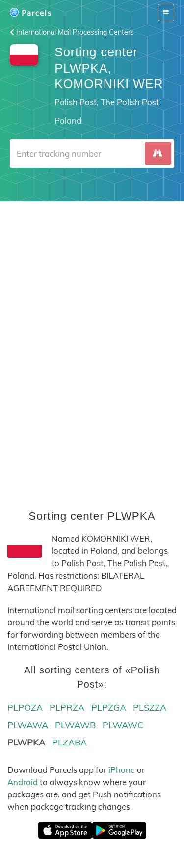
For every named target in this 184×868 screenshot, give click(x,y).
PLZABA (69, 742)
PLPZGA (109, 707)
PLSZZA (150, 707)
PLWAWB (75, 725)
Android (23, 782)
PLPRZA (67, 707)
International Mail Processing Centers (72, 32)
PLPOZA (25, 707)
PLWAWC (123, 725)
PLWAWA (28, 725)
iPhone (122, 770)
